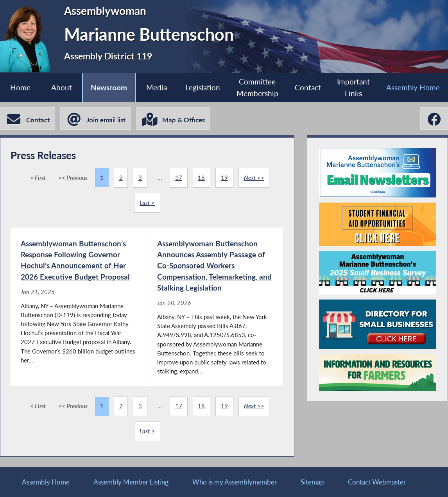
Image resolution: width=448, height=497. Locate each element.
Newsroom (109, 87)
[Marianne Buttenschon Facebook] (434, 118)
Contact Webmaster (377, 482)
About (62, 87)
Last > (147, 203)
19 (224, 178)
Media (157, 87)
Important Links (353, 87)
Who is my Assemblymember (235, 482)
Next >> (254, 178)
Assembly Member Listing (131, 482)
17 (179, 178)
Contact (308, 87)
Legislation (203, 87)
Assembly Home (413, 87)
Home (20, 87)
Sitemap (312, 482)
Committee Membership (257, 87)
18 (201, 178)
